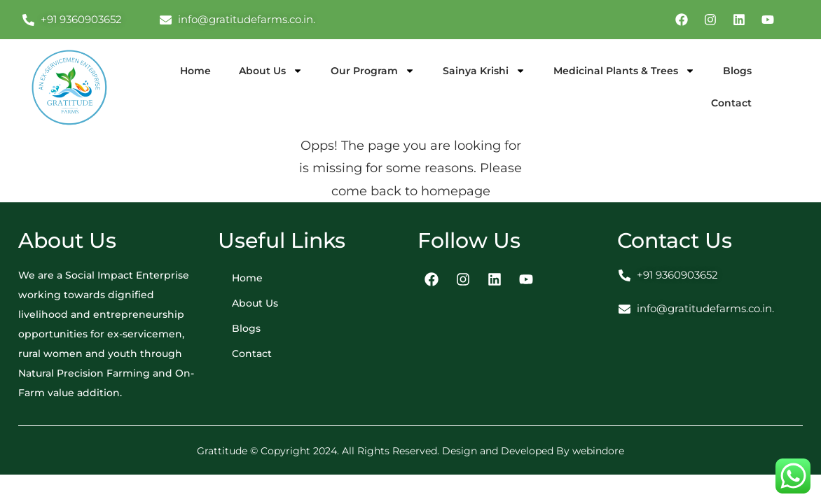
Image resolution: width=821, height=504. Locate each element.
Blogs (737, 71)
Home (195, 71)
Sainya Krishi (484, 71)
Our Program (373, 71)
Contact (731, 103)
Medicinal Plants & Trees (624, 71)
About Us (271, 71)
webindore (598, 451)
